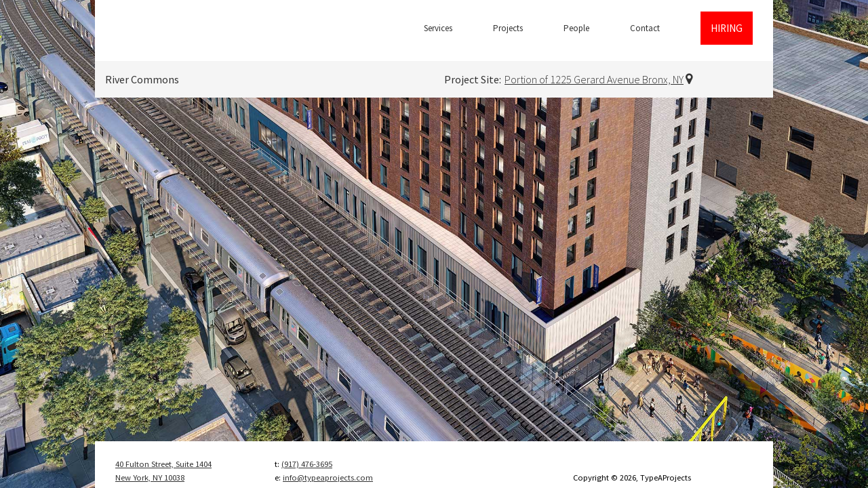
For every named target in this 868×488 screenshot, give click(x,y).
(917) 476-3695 (307, 464)
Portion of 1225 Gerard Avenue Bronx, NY (594, 79)
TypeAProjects (180, 30)
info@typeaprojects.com (328, 477)
